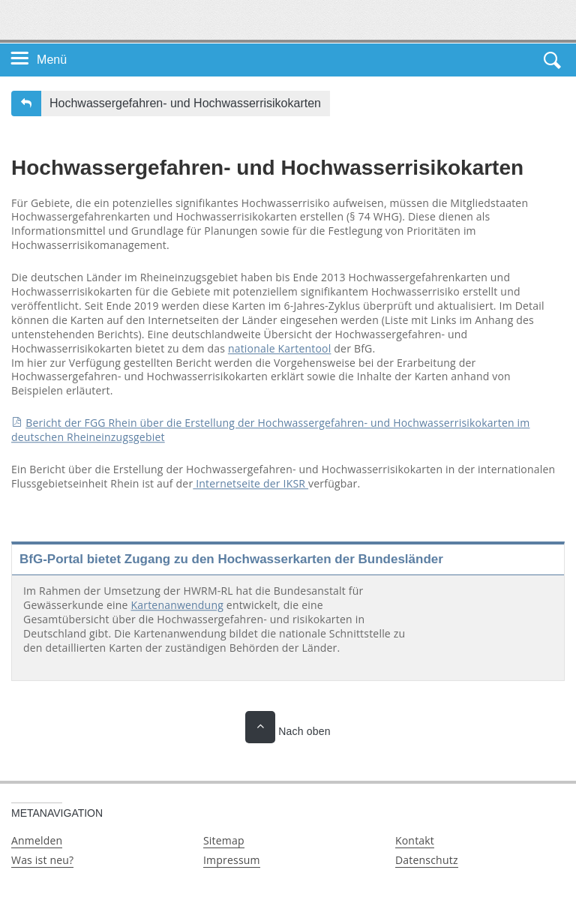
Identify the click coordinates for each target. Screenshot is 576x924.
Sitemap (224, 840)
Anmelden (37, 840)
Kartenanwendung (177, 605)
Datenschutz (427, 860)
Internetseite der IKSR (250, 483)
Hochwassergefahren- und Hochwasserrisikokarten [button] (185, 103)
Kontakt (415, 840)
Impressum (232, 860)
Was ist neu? (42, 860)
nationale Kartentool (280, 348)
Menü (52, 60)
